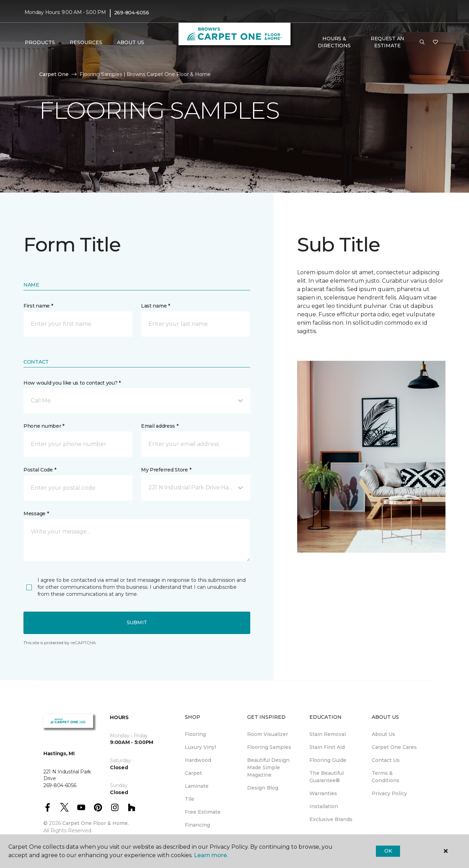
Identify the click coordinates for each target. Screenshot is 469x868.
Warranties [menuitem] (323, 793)
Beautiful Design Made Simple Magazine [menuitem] (268, 767)
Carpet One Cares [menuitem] (394, 747)
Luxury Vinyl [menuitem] (200, 747)
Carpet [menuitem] (193, 773)
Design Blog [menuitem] (263, 788)
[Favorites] (435, 42)
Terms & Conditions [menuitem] (386, 777)
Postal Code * (40, 470)
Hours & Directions (334, 42)
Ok (388, 851)
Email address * (160, 426)
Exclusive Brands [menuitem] (331, 819)
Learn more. (211, 855)
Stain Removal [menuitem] (328, 734)
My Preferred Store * (166, 470)
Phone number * (44, 426)
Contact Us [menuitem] (386, 760)
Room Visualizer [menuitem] (268, 734)
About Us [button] (131, 42)
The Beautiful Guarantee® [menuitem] (327, 777)
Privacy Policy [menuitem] (389, 793)
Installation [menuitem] (324, 806)
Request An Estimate (387, 42)
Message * (36, 514)
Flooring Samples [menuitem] (269, 747)
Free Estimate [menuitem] (203, 812)
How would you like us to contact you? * (72, 383)
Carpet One (54, 74)
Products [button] (40, 42)
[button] (422, 42)
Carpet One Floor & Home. (96, 823)
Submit (137, 622)
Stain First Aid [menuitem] (327, 747)
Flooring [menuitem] (195, 734)
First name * (38, 306)
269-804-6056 (132, 13)
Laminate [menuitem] (197, 786)
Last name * (156, 306)
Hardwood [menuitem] (198, 760)
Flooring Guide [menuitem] (328, 760)
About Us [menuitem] (383, 734)
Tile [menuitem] (190, 799)
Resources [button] (86, 42)
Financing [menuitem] (197, 825)
